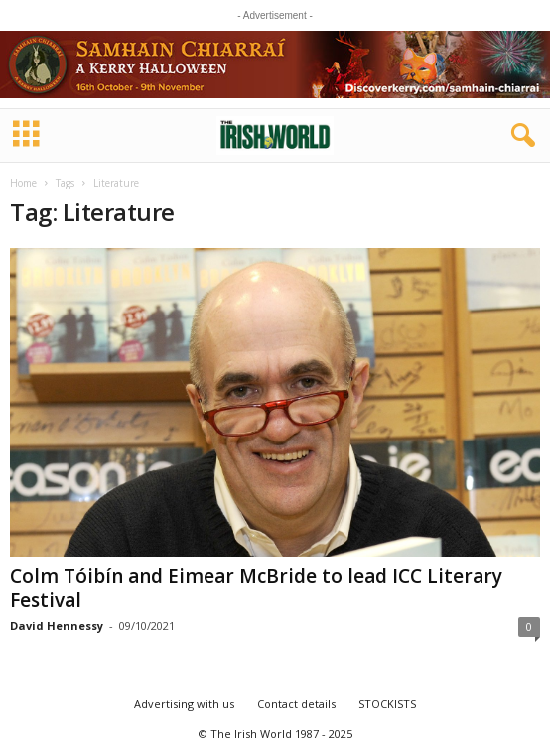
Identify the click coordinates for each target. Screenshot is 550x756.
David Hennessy (57, 626)
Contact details (296, 704)
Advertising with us (184, 704)
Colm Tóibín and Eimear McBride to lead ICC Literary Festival (256, 588)
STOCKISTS (387, 704)
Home (23, 183)
